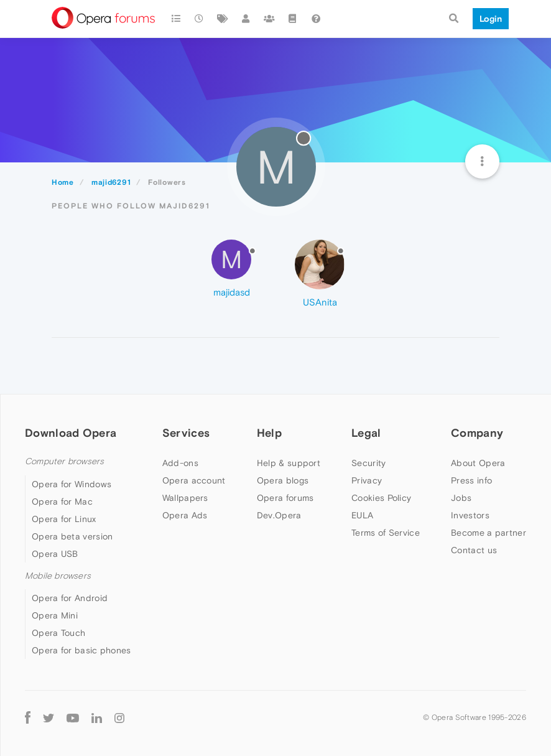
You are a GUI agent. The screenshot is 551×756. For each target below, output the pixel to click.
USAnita (320, 302)
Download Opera (71, 433)
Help (269, 433)
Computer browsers (64, 461)
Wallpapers (185, 498)
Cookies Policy (381, 498)
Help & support (289, 463)
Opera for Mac (62, 502)
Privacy (367, 480)
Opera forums (285, 498)
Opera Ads (185, 515)
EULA (362, 515)
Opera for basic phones (81, 650)
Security (368, 463)
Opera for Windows (72, 484)
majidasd (232, 292)
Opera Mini (55, 615)
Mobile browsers (58, 576)
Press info (471, 480)
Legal (366, 433)
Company (477, 433)
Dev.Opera (279, 515)
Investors (470, 515)
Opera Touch (58, 633)
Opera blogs (283, 480)
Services (186, 433)
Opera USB (55, 554)
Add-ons (180, 463)
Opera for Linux (64, 519)
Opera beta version (72, 536)
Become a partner (488, 533)
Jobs (461, 498)
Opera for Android (70, 598)
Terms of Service (386, 533)
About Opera (478, 463)
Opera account (194, 480)
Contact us (474, 550)
